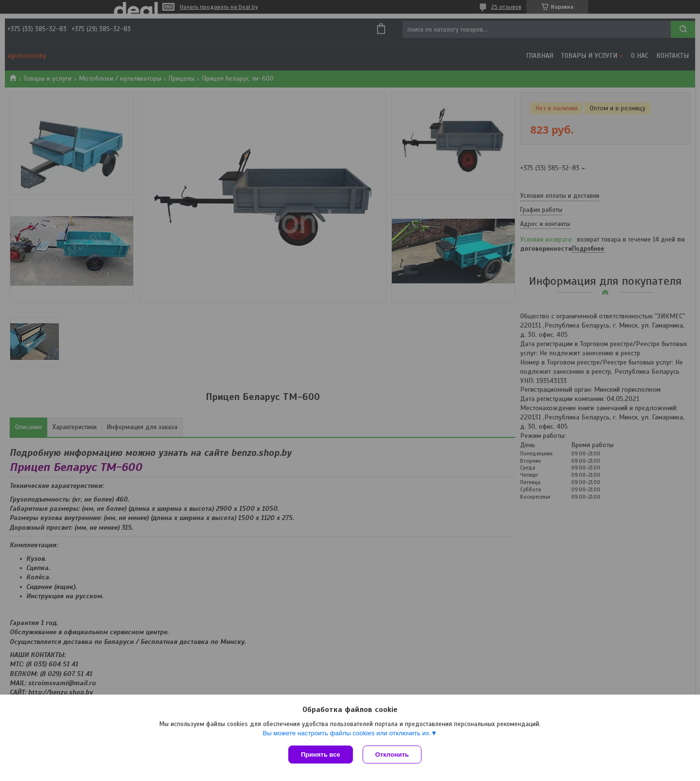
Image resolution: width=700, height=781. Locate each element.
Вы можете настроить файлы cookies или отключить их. (347, 733)
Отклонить (392, 755)
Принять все (321, 755)
